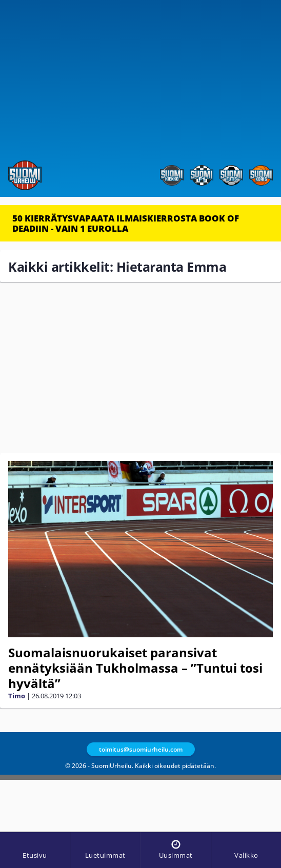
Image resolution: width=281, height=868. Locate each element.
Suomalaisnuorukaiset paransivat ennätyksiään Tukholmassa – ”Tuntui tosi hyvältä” (135, 668)
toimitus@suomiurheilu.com (141, 749)
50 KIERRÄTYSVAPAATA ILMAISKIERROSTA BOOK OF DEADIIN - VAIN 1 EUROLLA (126, 223)
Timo (17, 696)
